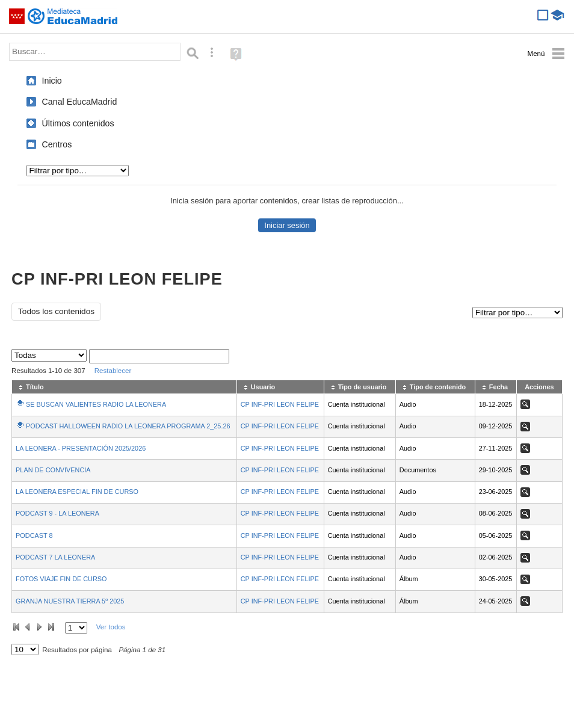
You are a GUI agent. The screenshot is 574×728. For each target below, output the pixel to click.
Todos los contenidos (56, 311)
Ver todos (111, 627)
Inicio (52, 81)
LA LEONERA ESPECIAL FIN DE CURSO (77, 492)
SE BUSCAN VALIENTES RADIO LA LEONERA (96, 404)
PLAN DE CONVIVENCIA (53, 470)
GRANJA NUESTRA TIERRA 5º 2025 (70, 601)
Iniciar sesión (287, 225)
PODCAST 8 (34, 535)
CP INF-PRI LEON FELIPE (280, 404)
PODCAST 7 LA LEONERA (55, 557)
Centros (57, 144)
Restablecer (113, 371)
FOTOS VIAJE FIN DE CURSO (61, 579)
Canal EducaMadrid (80, 102)
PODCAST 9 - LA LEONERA (57, 513)
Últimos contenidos (78, 123)
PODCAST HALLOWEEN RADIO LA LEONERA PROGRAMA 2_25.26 (128, 426)
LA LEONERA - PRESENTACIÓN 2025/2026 (81, 448)
